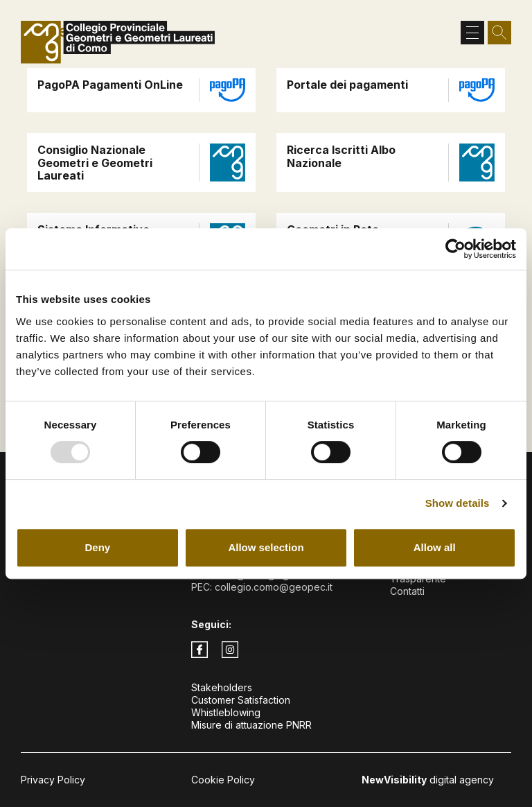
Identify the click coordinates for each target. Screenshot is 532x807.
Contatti (407, 591)
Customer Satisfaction (241, 700)
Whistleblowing (226, 712)
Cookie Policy (223, 780)
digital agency (428, 780)
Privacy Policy (53, 780)
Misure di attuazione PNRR (251, 725)
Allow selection (266, 547)
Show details (458, 503)
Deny (97, 547)
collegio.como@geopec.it (274, 587)
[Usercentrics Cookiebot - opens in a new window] (455, 249)
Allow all (435, 547)
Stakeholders (222, 687)
